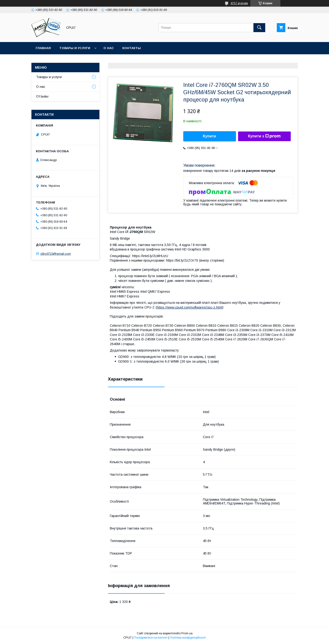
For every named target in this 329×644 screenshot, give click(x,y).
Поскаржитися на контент (151, 638)
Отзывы (42, 96)
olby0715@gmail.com (56, 254)
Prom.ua (187, 633)
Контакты (132, 48)
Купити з (264, 136)
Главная (43, 48)
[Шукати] (259, 28)
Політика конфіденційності (188, 638)
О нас (109, 48)
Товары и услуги (75, 48)
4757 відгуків (239, 3)
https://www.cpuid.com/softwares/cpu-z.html (190, 307)
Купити (209, 136)
